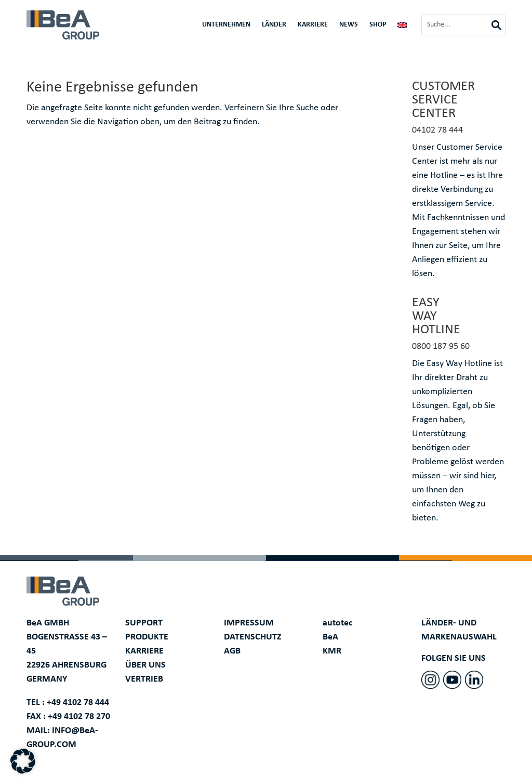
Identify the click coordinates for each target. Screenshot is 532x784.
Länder (274, 25)
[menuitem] (402, 27)
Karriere (313, 25)
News (349, 25)
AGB (232, 651)
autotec (338, 623)
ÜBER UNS (145, 665)
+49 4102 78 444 (78, 703)
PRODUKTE (147, 637)
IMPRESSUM (249, 623)
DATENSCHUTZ (253, 637)
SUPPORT (144, 623)
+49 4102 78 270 (79, 717)
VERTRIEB (144, 679)
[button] (23, 761)
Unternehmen (226, 25)
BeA (330, 637)
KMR (332, 651)
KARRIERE (144, 651)
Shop (378, 25)
